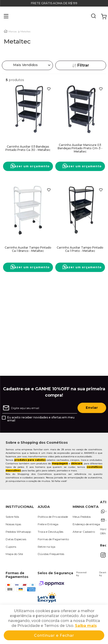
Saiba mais (86, 626)
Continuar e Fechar (54, 635)
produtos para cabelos (30, 460)
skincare (77, 463)
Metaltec (26, 32)
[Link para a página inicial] (6, 31)
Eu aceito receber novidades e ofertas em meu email (41, 419)
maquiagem (60, 463)
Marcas (13, 32)
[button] (3, 17)
